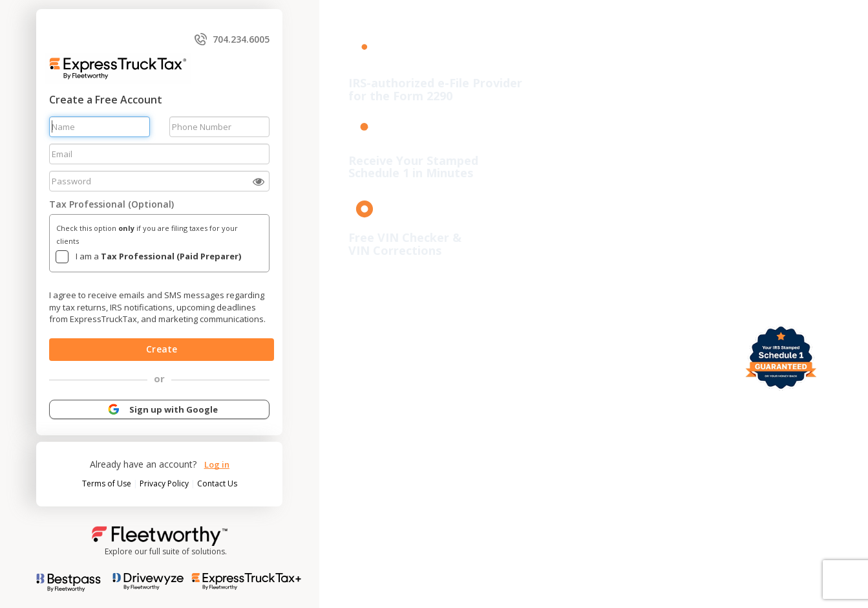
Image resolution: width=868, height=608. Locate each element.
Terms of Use (108, 483)
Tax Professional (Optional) (111, 204)
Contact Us (217, 483)
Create (162, 349)
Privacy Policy (165, 483)
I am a (158, 256)
